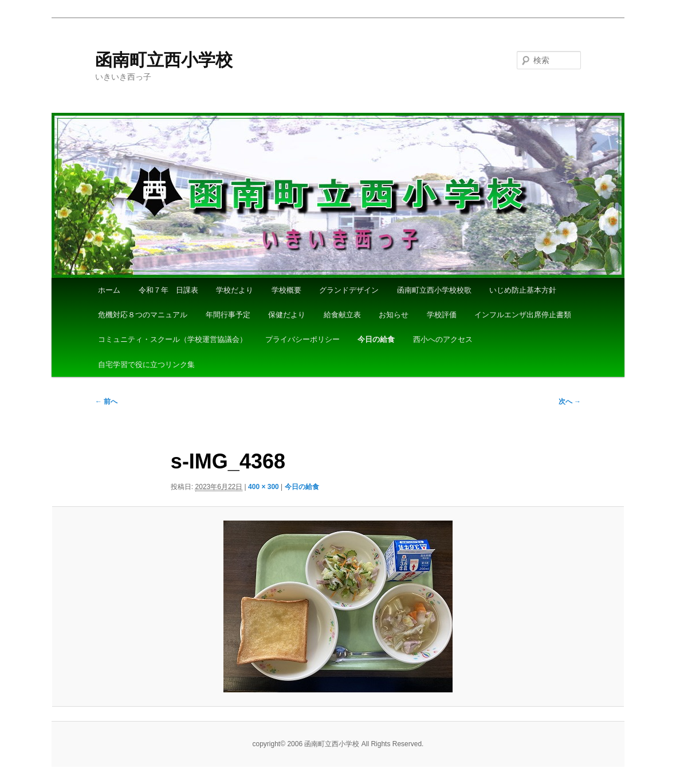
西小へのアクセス (443, 339)
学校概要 (286, 290)
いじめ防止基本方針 (523, 290)
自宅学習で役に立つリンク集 (146, 365)
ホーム (109, 290)
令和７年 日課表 (168, 290)
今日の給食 (376, 339)
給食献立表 (342, 315)
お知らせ (394, 315)
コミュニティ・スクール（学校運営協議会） (172, 339)
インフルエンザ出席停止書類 (523, 315)
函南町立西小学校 (164, 60)
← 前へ (106, 401)
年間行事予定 (228, 315)
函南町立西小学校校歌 (434, 290)
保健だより (287, 315)
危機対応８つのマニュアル (143, 315)
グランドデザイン (349, 290)
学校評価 (442, 315)
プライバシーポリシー (302, 339)
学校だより (235, 290)
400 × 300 (264, 487)
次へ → (570, 401)
